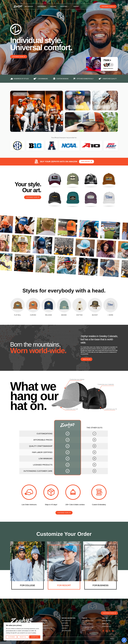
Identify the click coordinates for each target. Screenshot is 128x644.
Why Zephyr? (29, 7)
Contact (76, 7)
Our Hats (53, 7)
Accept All (35, 637)
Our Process (42, 7)
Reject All (23, 637)
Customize (11, 637)
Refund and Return (69, 618)
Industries (65, 7)
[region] (23, 631)
